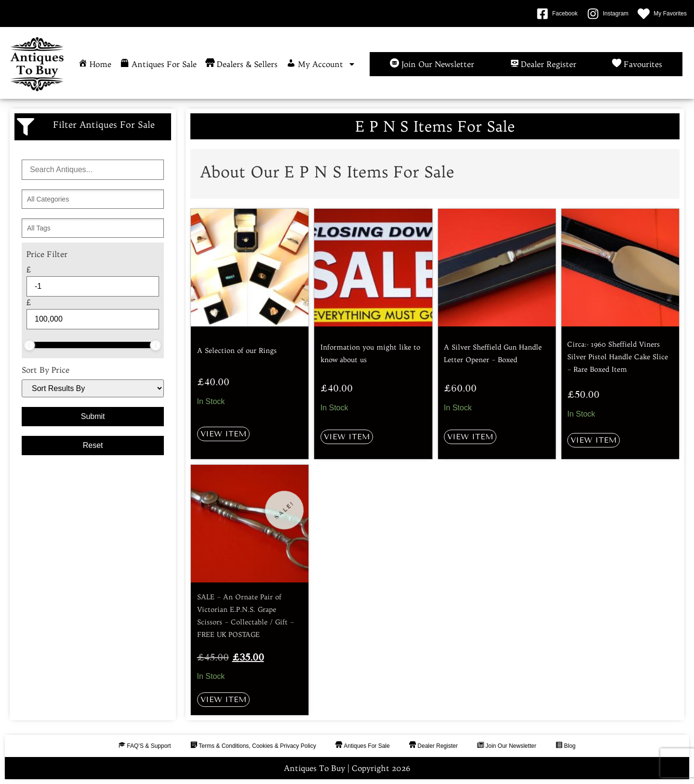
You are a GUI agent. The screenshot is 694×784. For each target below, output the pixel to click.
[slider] (29, 345)
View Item (223, 434)
